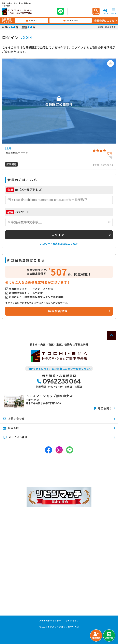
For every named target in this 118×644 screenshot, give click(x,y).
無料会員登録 (58, 311)
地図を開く (103, 408)
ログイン (58, 235)
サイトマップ (72, 621)
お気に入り (32, 21)
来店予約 (109, 635)
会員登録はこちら (104, 20)
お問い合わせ (14, 418)
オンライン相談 (15, 437)
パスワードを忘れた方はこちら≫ (59, 244)
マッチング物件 (71, 21)
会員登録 (96, 635)
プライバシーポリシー (50, 621)
